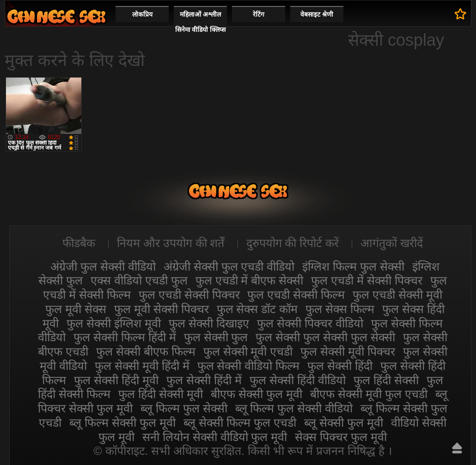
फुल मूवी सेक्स (76, 309)
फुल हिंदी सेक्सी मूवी (161, 394)
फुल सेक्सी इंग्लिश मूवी (114, 323)
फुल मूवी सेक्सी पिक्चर (162, 309)
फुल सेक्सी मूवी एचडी (248, 351)
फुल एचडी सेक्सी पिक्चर (189, 295)
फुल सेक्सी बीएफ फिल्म (146, 351)
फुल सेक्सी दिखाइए (209, 323)
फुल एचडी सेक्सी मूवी (397, 295)
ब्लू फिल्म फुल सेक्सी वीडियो (294, 408)
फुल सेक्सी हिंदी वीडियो (298, 380)
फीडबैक (79, 243)
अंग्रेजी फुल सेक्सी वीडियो (103, 266)
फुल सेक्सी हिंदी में (204, 380)
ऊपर (457, 448)
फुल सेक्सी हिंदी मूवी (116, 380)
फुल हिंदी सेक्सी (386, 380)
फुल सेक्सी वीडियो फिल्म (249, 366)
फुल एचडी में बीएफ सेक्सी (250, 280)
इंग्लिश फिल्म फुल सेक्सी (353, 266)
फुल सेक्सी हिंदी (340, 366)
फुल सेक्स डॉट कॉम (257, 309)
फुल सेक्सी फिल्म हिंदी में (125, 337)
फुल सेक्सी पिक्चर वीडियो (310, 323)
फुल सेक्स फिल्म (340, 309)
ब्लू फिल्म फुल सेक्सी (184, 408)
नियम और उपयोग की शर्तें (171, 243)
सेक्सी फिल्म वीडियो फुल (56, 16)
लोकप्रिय (142, 14)
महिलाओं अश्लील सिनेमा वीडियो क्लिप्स (201, 22)
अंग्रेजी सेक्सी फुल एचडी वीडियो (229, 266)
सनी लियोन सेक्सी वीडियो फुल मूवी (215, 437)
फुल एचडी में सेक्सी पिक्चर (367, 280)
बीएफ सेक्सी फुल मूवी (256, 394)
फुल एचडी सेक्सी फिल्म (296, 295)
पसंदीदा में (461, 14)
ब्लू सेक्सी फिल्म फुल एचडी (240, 423)
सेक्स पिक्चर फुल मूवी (341, 437)
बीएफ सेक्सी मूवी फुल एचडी (369, 394)
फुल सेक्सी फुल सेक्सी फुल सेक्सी (325, 337)
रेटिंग (259, 14)
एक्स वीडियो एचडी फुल (139, 280)
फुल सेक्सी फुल (216, 337)
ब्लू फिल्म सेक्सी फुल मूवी (122, 423)
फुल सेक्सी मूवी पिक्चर (348, 351)
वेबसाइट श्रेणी (317, 14)
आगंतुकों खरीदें (392, 243)
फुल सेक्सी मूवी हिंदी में (142, 366)
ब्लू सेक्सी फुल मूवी (344, 423)
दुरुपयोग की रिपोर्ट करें (293, 243)
